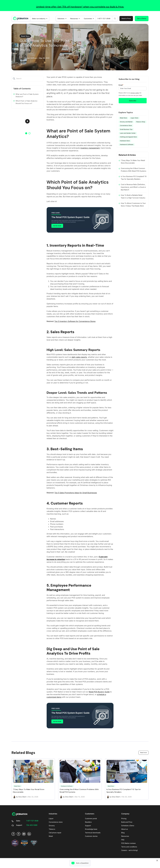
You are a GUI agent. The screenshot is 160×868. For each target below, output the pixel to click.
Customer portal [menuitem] (91, 819)
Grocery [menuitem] (52, 826)
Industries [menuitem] (53, 814)
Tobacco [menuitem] (52, 829)
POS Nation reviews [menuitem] (129, 843)
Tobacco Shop (141, 122)
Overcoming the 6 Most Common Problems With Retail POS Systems (134, 170)
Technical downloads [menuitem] (93, 833)
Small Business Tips (126, 129)
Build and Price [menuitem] (127, 822)
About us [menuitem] (125, 829)
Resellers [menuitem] (88, 822)
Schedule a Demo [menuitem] (128, 826)
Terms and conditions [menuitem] (129, 847)
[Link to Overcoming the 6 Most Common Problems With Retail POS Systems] (80, 779)
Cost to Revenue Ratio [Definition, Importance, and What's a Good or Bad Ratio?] (133, 187)
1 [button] (26, 133)
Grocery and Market (126, 122)
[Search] (115, 19)
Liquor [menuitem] (51, 819)
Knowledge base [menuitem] (91, 829)
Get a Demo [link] (142, 18)
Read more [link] (143, 753)
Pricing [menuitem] (124, 819)
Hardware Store (125, 141)
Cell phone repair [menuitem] (55, 833)
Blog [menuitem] (123, 833)
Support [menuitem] (88, 826)
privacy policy (135, 93)
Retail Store (25, 36)
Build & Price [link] (126, 18)
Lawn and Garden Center (128, 133)
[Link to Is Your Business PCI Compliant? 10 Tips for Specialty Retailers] (127, 779)
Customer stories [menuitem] (91, 836)
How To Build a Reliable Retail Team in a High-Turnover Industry (133, 196)
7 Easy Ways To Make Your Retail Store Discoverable (133, 162)
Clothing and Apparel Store (128, 137)
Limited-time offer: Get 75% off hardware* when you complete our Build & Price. (80, 7)
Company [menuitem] (125, 814)
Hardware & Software (127, 145)
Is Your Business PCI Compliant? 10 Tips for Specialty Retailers (134, 178)
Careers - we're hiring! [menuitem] (130, 850)
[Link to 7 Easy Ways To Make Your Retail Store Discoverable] (33, 779)
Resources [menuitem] (125, 836)
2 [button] (30, 133)
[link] (20, 18)
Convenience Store (126, 126)
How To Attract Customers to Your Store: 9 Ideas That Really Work (133, 205)
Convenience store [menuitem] (56, 822)
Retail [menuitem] (51, 836)
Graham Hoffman (30, 58)
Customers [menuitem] (90, 814)
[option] (27, 121)
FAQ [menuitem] (123, 840)
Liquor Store (134, 118)
